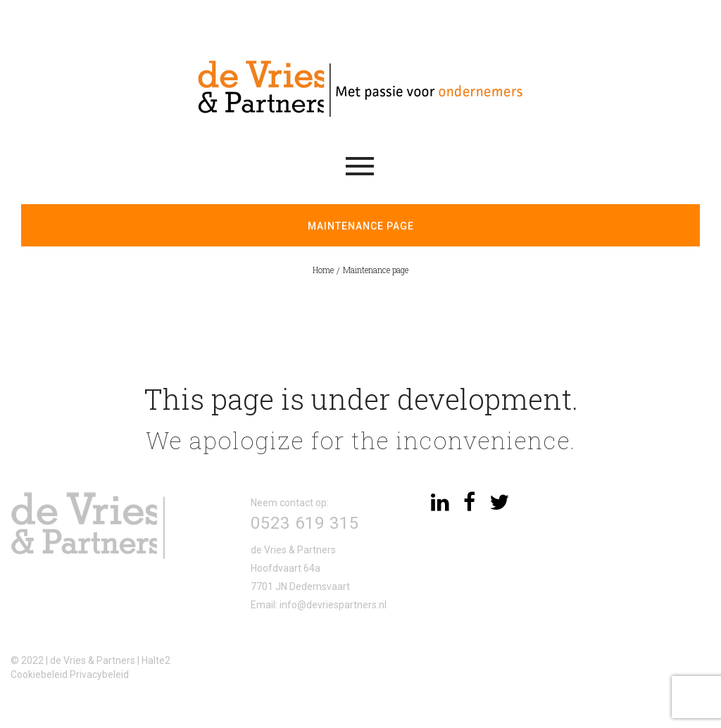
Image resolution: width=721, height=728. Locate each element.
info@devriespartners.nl (333, 605)
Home (323, 270)
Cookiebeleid (39, 674)
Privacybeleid (99, 674)
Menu (360, 166)
